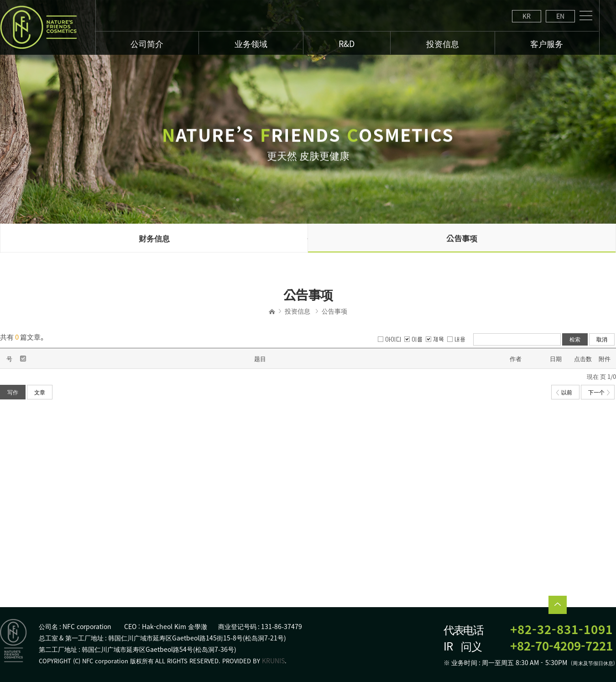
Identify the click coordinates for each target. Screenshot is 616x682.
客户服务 (547, 44)
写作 (13, 392)
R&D (347, 44)
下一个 (599, 392)
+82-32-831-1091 (561, 629)
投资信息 (298, 311)
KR (527, 16)
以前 (564, 392)
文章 (40, 392)
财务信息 (154, 238)
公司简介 (147, 44)
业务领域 (251, 44)
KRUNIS (273, 661)
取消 (602, 339)
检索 (575, 339)
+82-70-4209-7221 (561, 646)
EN (560, 16)
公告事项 (462, 238)
